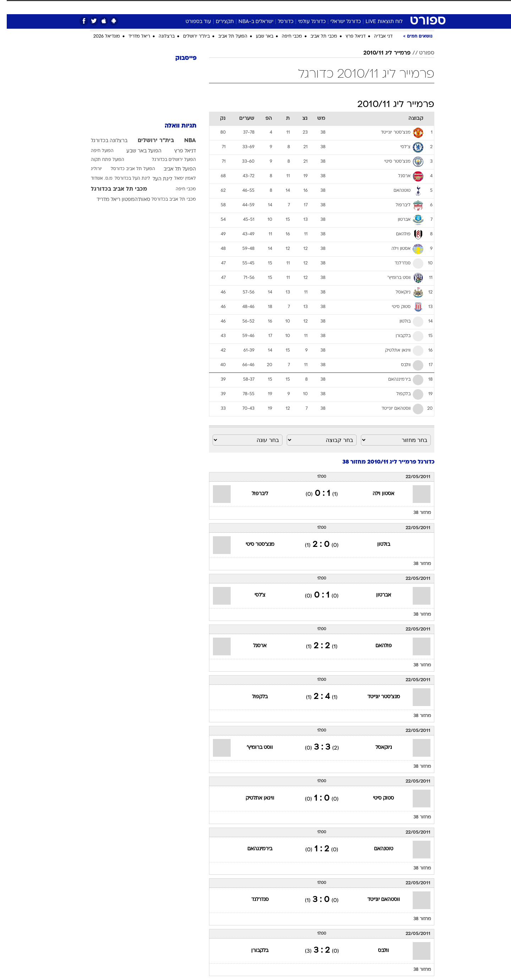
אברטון (377, 595)
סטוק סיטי (377, 798)
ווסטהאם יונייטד (377, 900)
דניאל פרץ (349, 37)
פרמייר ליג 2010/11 (380, 53)
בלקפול (253, 697)
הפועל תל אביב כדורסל (126, 169)
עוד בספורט (192, 22)
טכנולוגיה (200, 7)
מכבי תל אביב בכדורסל (167, 200)
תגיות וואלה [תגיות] (174, 126)
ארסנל (253, 646)
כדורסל (279, 22)
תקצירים (218, 22)
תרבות (334, 7)
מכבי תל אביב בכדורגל (112, 189)
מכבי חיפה (285, 37)
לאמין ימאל (178, 179)
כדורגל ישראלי (339, 22)
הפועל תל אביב (226, 37)
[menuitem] (377, 7)
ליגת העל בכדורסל (126, 179)
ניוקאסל (377, 748)
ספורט (357, 7)
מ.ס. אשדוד (95, 179)
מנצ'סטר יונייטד (377, 697)
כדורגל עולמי (305, 22)
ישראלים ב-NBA (249, 22)
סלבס (312, 7)
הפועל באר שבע (137, 151)
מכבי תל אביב (317, 37)
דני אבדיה (377, 37)
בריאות (251, 7)
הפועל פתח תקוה (101, 160)
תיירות (227, 7)
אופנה (174, 7)
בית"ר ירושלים (190, 37)
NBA (183, 141)
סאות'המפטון (129, 200)
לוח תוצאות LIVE (377, 22)
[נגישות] (10, 7)
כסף (292, 7)
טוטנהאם (377, 849)
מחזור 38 (416, 513)
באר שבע (258, 37)
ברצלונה (160, 37)
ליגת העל (156, 179)
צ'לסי (253, 595)
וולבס (377, 951)
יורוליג (90, 169)
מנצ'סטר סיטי (253, 545)
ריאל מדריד (133, 37)
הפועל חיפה (95, 151)
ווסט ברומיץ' (253, 748)
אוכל (273, 7)
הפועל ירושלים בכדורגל (167, 160)
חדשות (381, 7)
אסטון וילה (377, 494)
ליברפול (253, 494)
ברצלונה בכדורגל (102, 141)
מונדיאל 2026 (100, 37)
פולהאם (377, 646)
